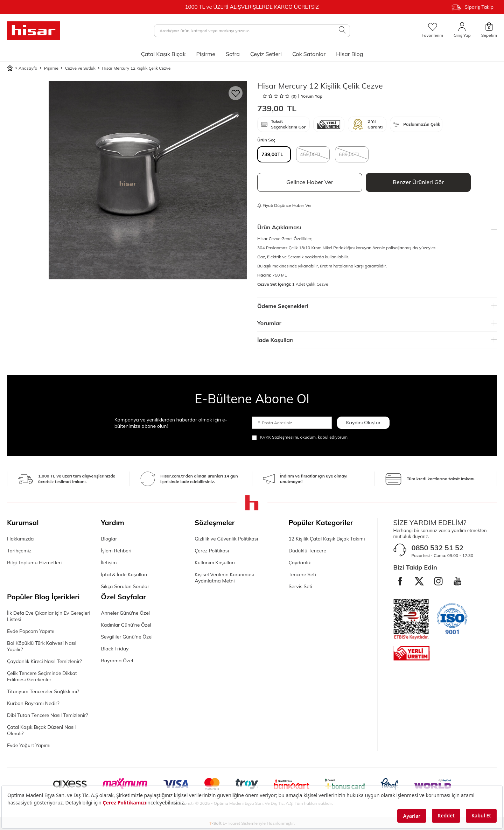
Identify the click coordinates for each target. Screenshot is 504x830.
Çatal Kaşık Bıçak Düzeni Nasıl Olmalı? (41, 730)
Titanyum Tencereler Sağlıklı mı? (43, 691)
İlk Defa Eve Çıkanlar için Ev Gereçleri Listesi (49, 616)
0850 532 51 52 (437, 548)
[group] (148, 180)
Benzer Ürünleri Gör (418, 182)
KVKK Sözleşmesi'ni (279, 437)
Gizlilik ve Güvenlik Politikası (226, 539)
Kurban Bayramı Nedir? (33, 703)
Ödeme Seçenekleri (377, 306)
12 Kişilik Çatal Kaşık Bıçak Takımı (327, 539)
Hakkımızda (20, 539)
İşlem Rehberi (116, 551)
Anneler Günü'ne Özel (125, 613)
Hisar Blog (349, 54)
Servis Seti (300, 586)
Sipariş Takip (472, 7)
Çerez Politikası (212, 551)
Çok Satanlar (309, 54)
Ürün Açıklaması (377, 227)
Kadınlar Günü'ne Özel (126, 625)
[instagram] (439, 581)
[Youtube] (458, 581)
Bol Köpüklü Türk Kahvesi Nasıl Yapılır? (42, 646)
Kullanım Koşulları (215, 563)
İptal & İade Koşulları (124, 574)
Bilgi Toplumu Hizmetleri (34, 563)
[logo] (34, 31)
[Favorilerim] (432, 30)
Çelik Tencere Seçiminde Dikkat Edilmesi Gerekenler (42, 676)
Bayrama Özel (117, 661)
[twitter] (420, 581)
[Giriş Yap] (462, 30)
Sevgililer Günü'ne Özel (127, 637)
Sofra (233, 54)
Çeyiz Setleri (266, 54)
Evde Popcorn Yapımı (31, 631)
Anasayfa (22, 68)
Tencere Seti (302, 574)
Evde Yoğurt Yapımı (29, 745)
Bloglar (109, 539)
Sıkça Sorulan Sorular (125, 586)
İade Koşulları (377, 340)
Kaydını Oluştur (363, 423)
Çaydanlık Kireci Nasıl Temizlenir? (44, 661)
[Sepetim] (489, 30)
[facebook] (400, 581)
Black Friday (115, 649)
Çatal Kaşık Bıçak (163, 54)
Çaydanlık (300, 563)
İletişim (109, 563)
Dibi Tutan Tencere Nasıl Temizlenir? (48, 715)
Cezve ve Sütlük (80, 68)
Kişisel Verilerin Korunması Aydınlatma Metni (224, 578)
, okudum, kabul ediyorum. (300, 437)
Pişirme (206, 54)
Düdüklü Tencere (307, 551)
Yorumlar (377, 323)
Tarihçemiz (19, 551)
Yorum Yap (312, 96)
